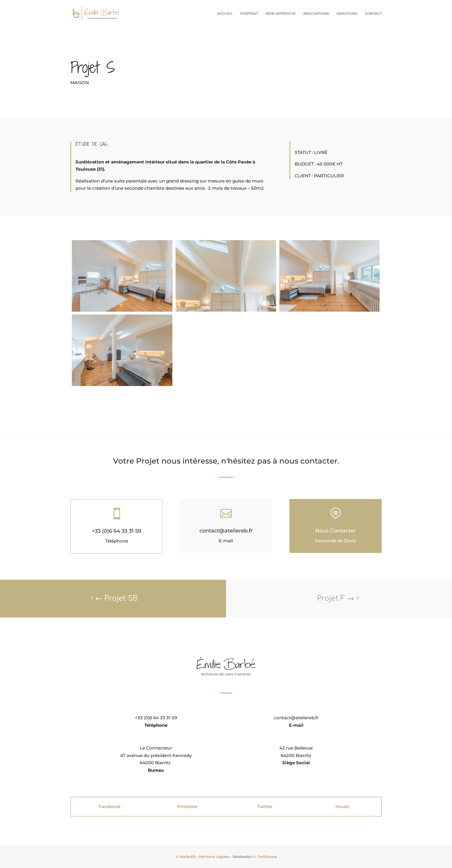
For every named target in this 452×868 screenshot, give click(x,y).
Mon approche (281, 14)
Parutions (347, 14)
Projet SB (116, 598)
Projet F (336, 598)
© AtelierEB (185, 857)
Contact (373, 14)
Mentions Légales (214, 857)
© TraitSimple (265, 857)
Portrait (249, 14)
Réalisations (316, 14)
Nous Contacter (335, 531)
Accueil (225, 14)
